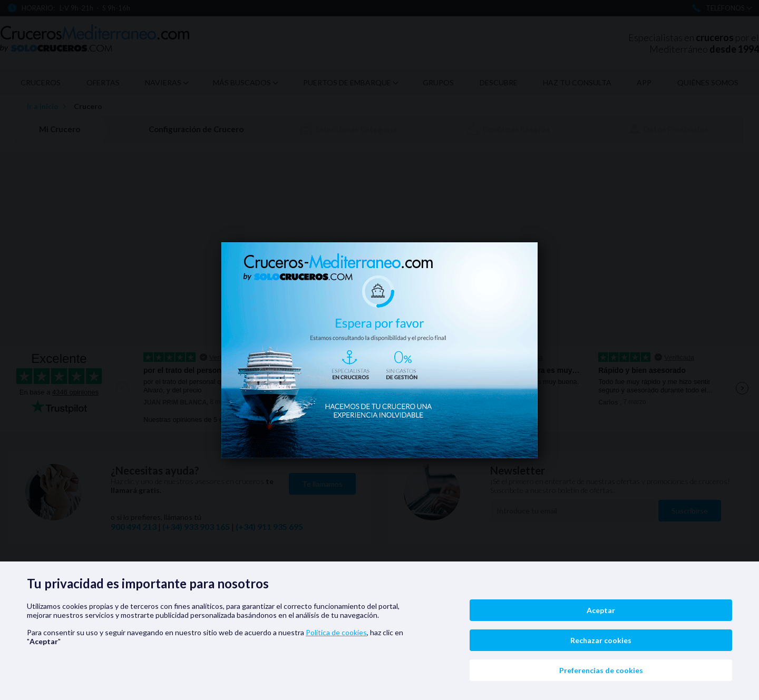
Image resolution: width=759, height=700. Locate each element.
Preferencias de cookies (601, 670)
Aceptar (601, 610)
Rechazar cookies (601, 640)
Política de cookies (336, 632)
